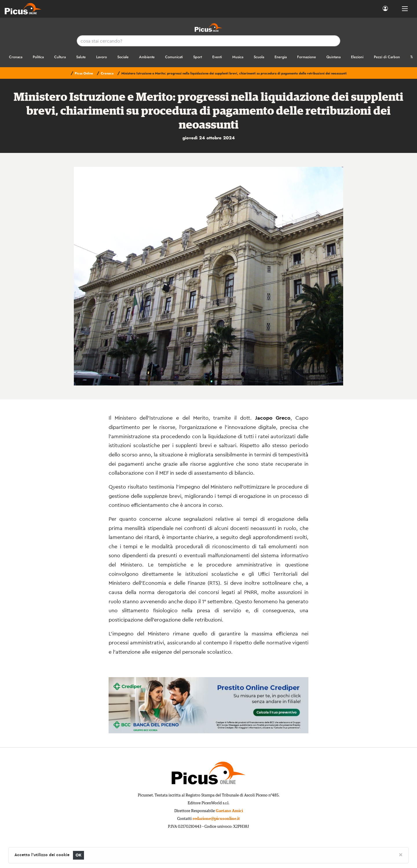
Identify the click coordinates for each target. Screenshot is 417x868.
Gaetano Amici (229, 811)
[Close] (401, 854)
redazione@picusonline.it (216, 819)
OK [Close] (79, 855)
